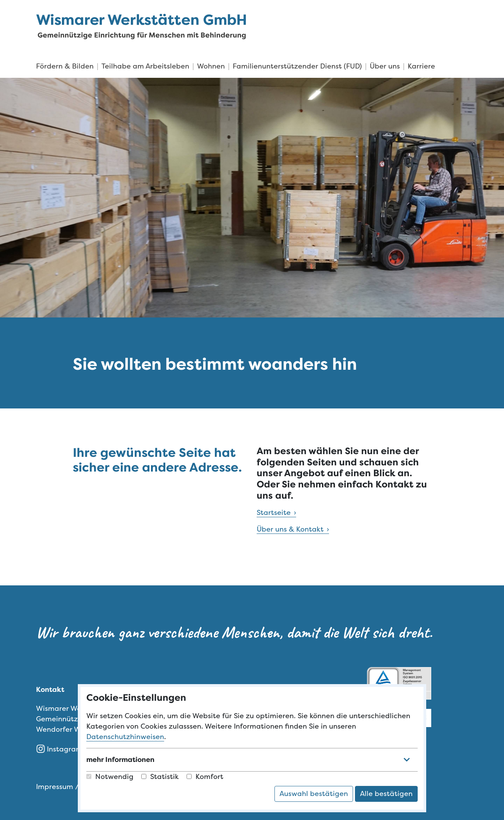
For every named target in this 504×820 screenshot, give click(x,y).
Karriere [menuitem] (421, 66)
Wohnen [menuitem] (211, 66)
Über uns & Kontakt (290, 529)
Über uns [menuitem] (385, 66)
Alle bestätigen (386, 794)
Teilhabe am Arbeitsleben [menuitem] (145, 66)
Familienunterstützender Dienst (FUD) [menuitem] (297, 66)
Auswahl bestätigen (314, 794)
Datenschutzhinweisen (125, 737)
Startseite (274, 513)
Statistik (160, 777)
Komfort (205, 777)
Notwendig (110, 777)
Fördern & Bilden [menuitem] (65, 66)
